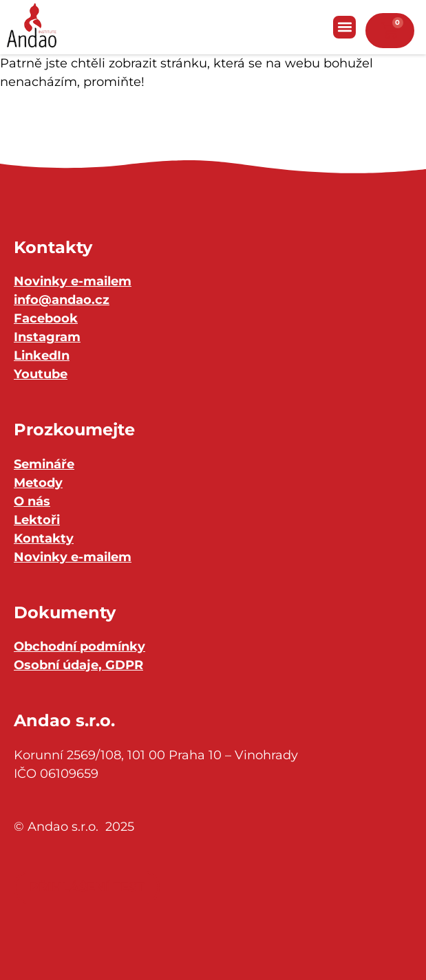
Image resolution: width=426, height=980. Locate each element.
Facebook (46, 318)
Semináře (44, 464)
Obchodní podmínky (79, 646)
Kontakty (44, 538)
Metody (38, 483)
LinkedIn (42, 356)
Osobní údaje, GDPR (78, 665)
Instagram (47, 337)
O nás (32, 501)
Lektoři (37, 520)
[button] (344, 27)
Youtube (41, 374)
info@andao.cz (62, 300)
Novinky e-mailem (73, 281)
